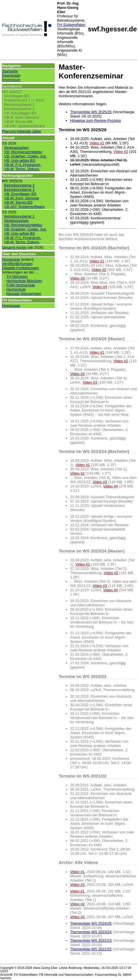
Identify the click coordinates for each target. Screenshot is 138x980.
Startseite (10, 71)
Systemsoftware (24, 126)
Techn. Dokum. (22, 169)
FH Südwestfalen (71, 25)
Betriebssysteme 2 (19, 105)
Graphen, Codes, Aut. (25, 156)
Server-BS (18, 122)
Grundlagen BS (17, 96)
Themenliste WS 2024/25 (91, 923)
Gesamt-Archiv (14, 247)
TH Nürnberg (17, 277)
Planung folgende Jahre (22, 131)
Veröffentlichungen (17, 264)
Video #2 (121, 152)
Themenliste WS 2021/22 (91, 949)
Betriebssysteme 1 (19, 216)
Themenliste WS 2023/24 (91, 932)
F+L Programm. (23, 165)
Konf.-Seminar (22, 117)
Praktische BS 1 (17, 100)
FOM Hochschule (21, 285)
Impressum (11, 80)
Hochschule (16, 289)
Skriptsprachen (16, 148)
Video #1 (97, 143)
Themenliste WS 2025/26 (91, 112)
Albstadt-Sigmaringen (24, 294)
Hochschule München (24, 281)
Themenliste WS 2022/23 (91, 940)
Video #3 (77, 278)
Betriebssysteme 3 (19, 109)
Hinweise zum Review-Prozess (96, 121)
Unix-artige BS (19, 160)
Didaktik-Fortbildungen (21, 268)
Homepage (11, 259)
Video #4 (100, 287)
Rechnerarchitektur (23, 152)
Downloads (11, 75)
